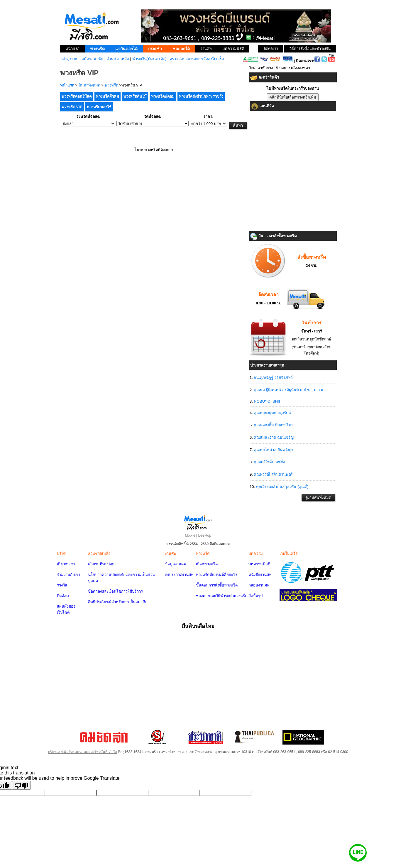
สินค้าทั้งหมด (89, 85)
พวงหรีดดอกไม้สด (77, 96)
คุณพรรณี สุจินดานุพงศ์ (273, 474)
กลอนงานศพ (259, 585)
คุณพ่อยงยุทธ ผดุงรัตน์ (272, 413)
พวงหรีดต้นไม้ (135, 96)
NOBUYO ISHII (267, 401)
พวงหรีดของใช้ (99, 107)
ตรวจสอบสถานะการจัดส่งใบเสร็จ (197, 59)
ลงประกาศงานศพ (179, 575)
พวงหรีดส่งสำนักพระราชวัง (201, 96)
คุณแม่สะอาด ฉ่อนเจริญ (274, 437)
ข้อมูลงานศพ (176, 564)
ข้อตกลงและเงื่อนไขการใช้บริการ (115, 591)
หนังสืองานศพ (260, 575)
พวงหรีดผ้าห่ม (108, 96)
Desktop (205, 535)
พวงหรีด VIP (72, 107)
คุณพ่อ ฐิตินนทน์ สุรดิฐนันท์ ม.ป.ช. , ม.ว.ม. (289, 390)
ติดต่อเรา (64, 596)
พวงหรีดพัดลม (163, 96)
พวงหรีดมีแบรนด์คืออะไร (217, 575)
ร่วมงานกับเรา (68, 575)
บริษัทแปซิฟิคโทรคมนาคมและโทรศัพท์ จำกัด (82, 752)
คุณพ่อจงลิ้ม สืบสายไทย (274, 425)
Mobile (190, 535)
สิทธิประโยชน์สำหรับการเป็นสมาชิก (118, 602)
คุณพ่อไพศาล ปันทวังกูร (274, 450)
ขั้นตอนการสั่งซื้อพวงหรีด (217, 585)
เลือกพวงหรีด (207, 564)
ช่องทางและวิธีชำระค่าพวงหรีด (222, 596)
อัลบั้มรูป (255, 596)
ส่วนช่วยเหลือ (118, 59)
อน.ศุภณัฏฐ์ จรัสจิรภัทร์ (273, 378)
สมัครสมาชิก (92, 59)
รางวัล (62, 585)
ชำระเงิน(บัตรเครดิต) (149, 59)
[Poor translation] (21, 785)
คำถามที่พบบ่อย (101, 564)
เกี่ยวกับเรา (66, 564)
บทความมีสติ (259, 564)
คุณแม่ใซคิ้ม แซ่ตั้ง (269, 462)
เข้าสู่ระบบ (70, 59)
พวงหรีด (111, 85)
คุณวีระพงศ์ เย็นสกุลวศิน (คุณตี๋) (282, 487)
